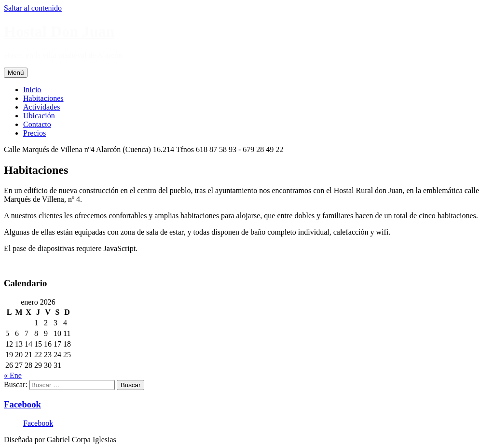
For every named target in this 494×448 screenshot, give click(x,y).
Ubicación (39, 116)
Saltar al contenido (33, 8)
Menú (16, 73)
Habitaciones (43, 98)
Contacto (37, 124)
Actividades (41, 107)
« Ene (13, 375)
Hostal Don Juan (59, 31)
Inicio (32, 90)
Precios (34, 133)
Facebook (22, 404)
